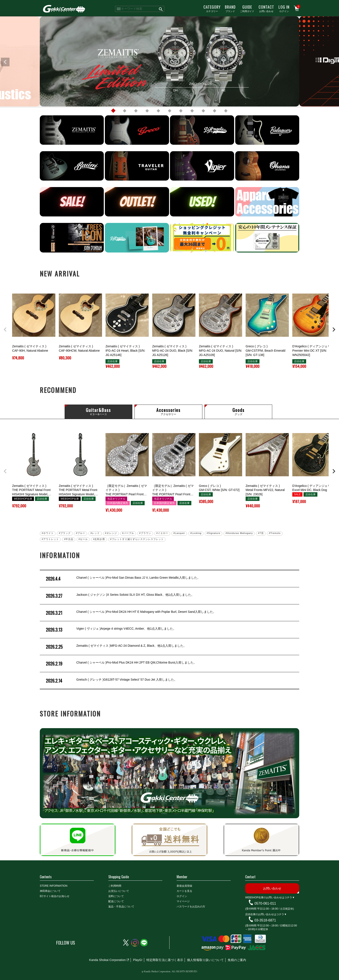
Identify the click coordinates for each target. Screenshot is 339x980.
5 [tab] (158, 111)
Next (334, 62)
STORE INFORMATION (54, 886)
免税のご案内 (237, 960)
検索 (161, 9)
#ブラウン (145, 533)
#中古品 (69, 539)
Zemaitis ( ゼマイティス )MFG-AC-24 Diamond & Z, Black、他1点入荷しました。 (116, 647)
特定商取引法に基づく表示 (165, 960)
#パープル (128, 533)
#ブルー (81, 533)
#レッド (95, 533)
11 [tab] (226, 111)
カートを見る (184, 891)
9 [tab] (203, 111)
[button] (5, 330)
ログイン (284, 8)
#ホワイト (48, 533)
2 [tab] (125, 111)
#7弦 (261, 533)
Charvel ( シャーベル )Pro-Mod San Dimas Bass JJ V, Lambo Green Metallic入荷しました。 (123, 579)
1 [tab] (113, 111)
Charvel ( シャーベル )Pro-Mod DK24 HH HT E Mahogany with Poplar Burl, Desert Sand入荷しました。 (130, 613)
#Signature (213, 533)
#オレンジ (111, 533)
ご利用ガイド (247, 8)
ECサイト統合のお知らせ (55, 896)
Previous (5, 62)
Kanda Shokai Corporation (107, 960)
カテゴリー (212, 8)
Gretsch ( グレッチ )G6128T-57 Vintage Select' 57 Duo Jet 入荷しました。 (111, 681)
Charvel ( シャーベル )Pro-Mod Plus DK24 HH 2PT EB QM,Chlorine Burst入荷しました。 (121, 664)
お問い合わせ (266, 8)
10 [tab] (214, 111)
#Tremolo (275, 533)
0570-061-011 (265, 903)
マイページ (183, 901)
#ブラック (65, 533)
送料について (116, 896)
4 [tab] (147, 111)
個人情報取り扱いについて (205, 960)
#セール (83, 539)
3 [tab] (136, 111)
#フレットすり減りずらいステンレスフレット (137, 539)
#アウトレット (50, 539)
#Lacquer (179, 533)
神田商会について (50, 891)
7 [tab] (181, 111)
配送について (116, 901)
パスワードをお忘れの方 (191, 907)
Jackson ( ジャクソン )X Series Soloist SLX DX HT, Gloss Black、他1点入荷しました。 (120, 596)
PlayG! (138, 960)
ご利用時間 (115, 886)
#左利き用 (99, 539)
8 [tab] (192, 111)
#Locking (196, 533)
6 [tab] (169, 111)
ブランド (230, 8)
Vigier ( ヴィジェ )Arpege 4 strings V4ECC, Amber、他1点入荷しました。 (110, 630)
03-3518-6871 (265, 920)
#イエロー (162, 533)
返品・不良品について (121, 907)
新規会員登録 (184, 886)
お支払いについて (119, 891)
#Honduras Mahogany (239, 533)
